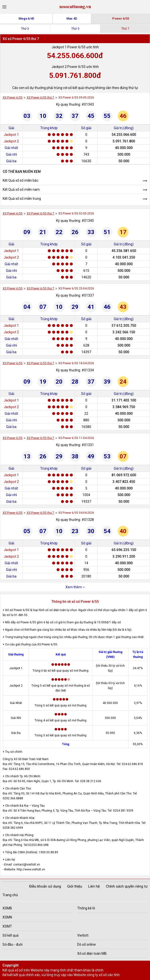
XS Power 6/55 (13, 98)
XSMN (7, 917)
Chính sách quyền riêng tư (127, 886)
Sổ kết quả (11, 935)
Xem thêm (75, 587)
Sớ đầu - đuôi (12, 944)
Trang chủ (10, 895)
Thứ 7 (125, 29)
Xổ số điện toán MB (92, 954)
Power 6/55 (121, 19)
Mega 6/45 (26, 19)
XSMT (7, 926)
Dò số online (87, 944)
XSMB (7, 908)
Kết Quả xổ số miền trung (22, 199)
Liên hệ (94, 886)
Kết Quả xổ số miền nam (21, 189)
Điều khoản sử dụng (45, 886)
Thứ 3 (25, 29)
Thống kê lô (86, 908)
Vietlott (83, 935)
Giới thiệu (75, 886)
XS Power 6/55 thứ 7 (40, 98)
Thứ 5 (75, 29)
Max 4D (72, 19)
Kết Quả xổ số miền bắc (20, 180)
